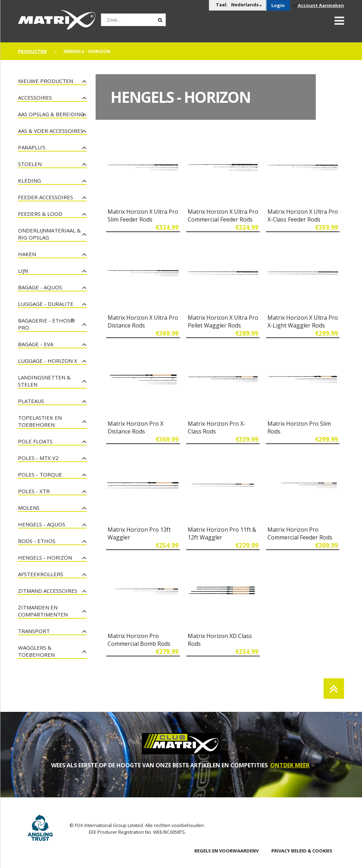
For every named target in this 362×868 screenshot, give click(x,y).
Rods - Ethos (37, 541)
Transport (34, 631)
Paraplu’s (32, 147)
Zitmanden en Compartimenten (43, 611)
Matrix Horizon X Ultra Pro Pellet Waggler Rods (223, 321)
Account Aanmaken (321, 5)
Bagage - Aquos (40, 287)
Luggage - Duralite (46, 304)
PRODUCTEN (32, 51)
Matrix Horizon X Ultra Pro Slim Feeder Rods (143, 215)
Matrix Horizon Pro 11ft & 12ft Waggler (222, 533)
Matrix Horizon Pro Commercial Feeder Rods (300, 533)
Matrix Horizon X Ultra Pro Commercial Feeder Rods (223, 215)
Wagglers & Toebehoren (36, 651)
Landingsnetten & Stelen (44, 381)
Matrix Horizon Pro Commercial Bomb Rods (139, 640)
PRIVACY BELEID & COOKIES (302, 851)
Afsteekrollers (41, 574)
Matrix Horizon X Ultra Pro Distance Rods (143, 321)
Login (278, 5)
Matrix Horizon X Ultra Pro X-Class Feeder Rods (303, 215)
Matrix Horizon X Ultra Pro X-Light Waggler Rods (303, 321)
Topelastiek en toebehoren (40, 421)
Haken (27, 254)
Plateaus (31, 401)
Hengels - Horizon (45, 557)
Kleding (29, 181)
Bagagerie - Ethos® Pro (46, 324)
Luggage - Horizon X (48, 361)
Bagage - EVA (36, 344)
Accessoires (35, 98)
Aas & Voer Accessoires (51, 131)
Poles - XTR (34, 491)
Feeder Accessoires (46, 197)
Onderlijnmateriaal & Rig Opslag (49, 234)
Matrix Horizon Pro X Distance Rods (135, 427)
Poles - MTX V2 (38, 458)
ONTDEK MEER (290, 765)
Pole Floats (35, 441)
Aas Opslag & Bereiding (51, 114)
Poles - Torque (40, 474)
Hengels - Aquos (42, 524)
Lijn (23, 271)
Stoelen (30, 164)
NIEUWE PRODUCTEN (46, 81)
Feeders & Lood (40, 214)
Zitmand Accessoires (48, 591)
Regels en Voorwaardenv (227, 851)
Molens (29, 508)
